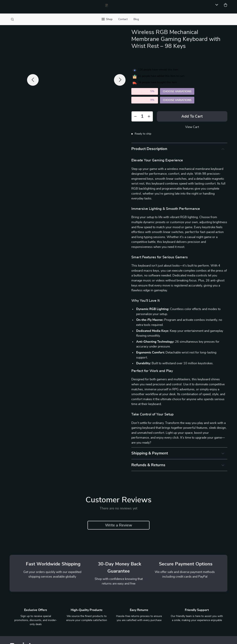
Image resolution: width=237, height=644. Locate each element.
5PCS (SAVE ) (145, 100)
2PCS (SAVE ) (145, 92)
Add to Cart (192, 117)
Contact (123, 19)
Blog (136, 19)
